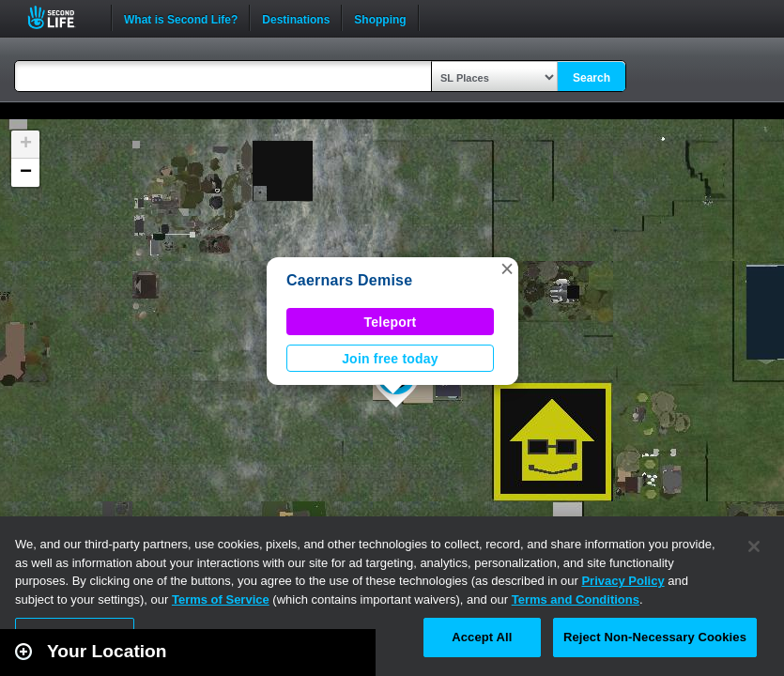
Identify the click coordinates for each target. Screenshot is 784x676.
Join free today (390, 359)
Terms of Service (221, 599)
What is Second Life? (181, 18)
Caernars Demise (349, 280)
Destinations (296, 18)
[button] (507, 269)
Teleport (391, 322)
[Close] (754, 546)
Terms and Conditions (576, 599)
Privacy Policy (623, 581)
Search (592, 78)
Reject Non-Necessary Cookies (655, 637)
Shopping (380, 18)
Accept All (482, 637)
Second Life (61, 17)
